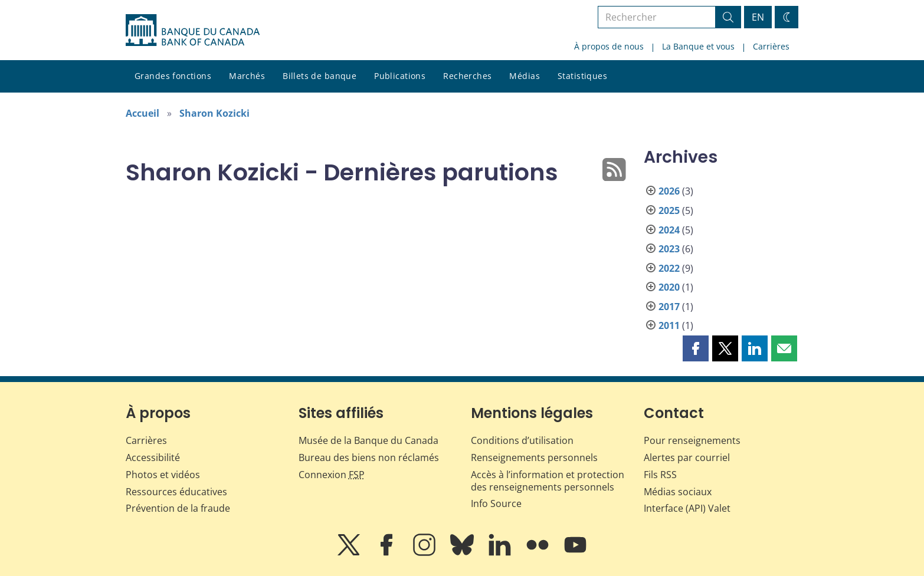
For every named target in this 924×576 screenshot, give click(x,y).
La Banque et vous (698, 46)
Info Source (496, 503)
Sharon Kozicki (214, 113)
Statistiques (582, 76)
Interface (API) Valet (687, 508)
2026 (669, 191)
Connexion (332, 475)
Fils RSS (660, 475)
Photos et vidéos (163, 475)
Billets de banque (320, 76)
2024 (669, 230)
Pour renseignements (692, 440)
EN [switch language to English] (758, 17)
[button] (696, 348)
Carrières (771, 46)
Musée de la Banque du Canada (368, 440)
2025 (669, 210)
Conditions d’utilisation (522, 440)
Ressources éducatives (176, 492)
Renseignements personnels (534, 457)
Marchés (247, 76)
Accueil (142, 113)
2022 (669, 268)
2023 (669, 249)
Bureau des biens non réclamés (369, 457)
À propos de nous (609, 46)
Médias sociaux (678, 492)
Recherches (467, 76)
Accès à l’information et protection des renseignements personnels (548, 481)
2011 (669, 325)
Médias (525, 76)
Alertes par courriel (687, 457)
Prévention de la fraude (178, 508)
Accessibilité (153, 457)
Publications (400, 76)
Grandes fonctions (173, 76)
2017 (669, 307)
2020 (669, 287)
